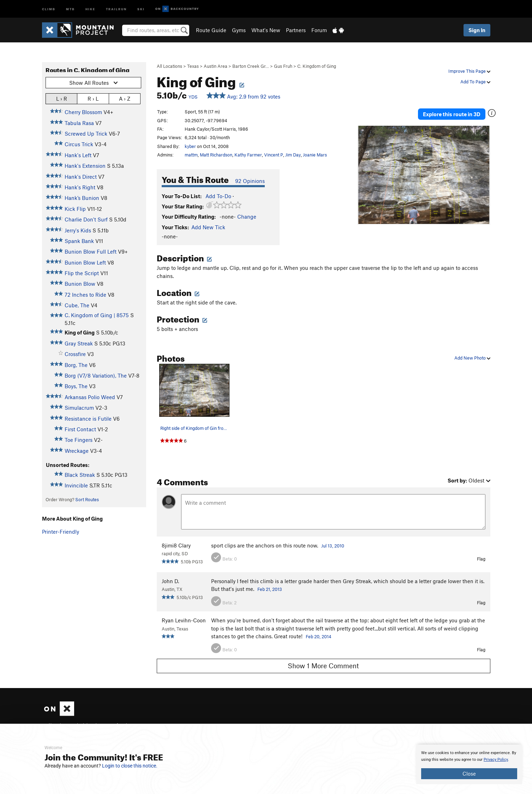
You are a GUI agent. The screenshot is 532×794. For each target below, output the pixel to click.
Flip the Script (82, 273)
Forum (319, 30)
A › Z (125, 98)
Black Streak (80, 475)
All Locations (169, 66)
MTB (70, 9)
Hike (90, 9)
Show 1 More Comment (323, 666)
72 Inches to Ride (85, 295)
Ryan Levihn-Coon (184, 620)
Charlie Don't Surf (86, 219)
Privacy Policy (496, 760)
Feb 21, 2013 (270, 589)
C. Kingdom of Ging (317, 66)
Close (469, 774)
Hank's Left (78, 155)
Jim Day (293, 155)
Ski (141, 9)
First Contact (80, 429)
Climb (49, 9)
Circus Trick (79, 144)
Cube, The (77, 305)
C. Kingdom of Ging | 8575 (97, 315)
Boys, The (76, 386)
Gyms (239, 30)
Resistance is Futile (88, 419)
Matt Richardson (216, 155)
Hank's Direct (81, 177)
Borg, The (76, 365)
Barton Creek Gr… (251, 66)
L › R (62, 98)
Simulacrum (79, 408)
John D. (170, 581)
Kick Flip (75, 209)
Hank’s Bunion (82, 198)
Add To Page (475, 82)
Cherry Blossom (83, 112)
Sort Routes (87, 499)
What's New (266, 30)
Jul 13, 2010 (333, 546)
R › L (93, 98)
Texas (193, 66)
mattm (191, 155)
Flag (481, 559)
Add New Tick (208, 227)
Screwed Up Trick (86, 134)
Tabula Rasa (79, 123)
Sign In (477, 30)
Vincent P (274, 155)
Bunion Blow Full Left (91, 251)
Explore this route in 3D (456, 112)
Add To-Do (218, 196)
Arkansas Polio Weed (90, 397)
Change (247, 217)
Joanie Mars (315, 155)
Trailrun (116, 9)
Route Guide (211, 30)
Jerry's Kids (78, 230)
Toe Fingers (79, 440)
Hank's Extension (85, 166)
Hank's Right (80, 187)
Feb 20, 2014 (319, 636)
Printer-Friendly (61, 532)
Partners (296, 30)
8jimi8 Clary (176, 545)
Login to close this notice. (130, 766)
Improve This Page (469, 71)
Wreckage (77, 451)
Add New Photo (472, 358)
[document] (469, 764)
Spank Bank (79, 241)
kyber (190, 146)
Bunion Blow (80, 284)
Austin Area (216, 66)
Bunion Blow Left (85, 262)
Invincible (76, 485)
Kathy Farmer (248, 155)
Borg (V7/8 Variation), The (96, 375)
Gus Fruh (283, 66)
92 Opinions (250, 181)
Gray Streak (79, 343)
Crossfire (75, 354)
